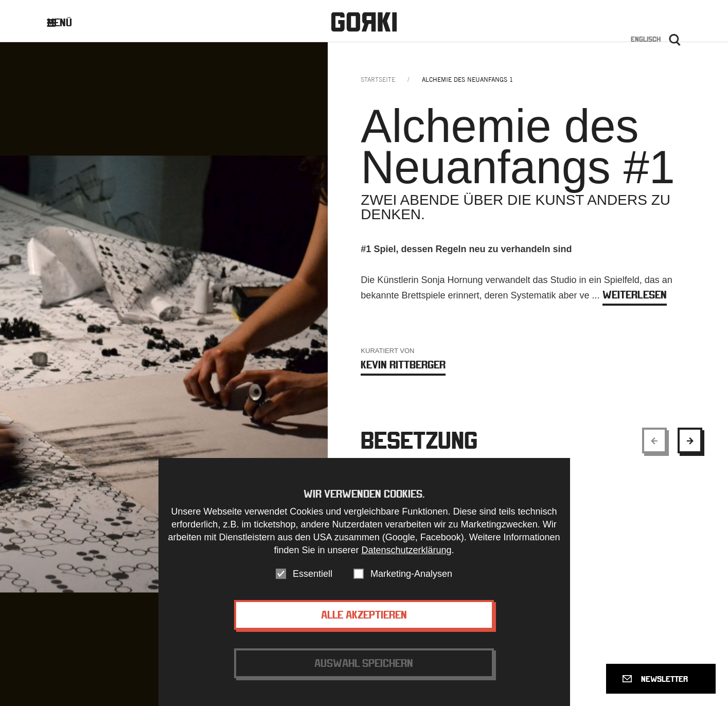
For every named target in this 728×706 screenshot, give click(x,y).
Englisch (646, 39)
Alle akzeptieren (364, 617)
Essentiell (313, 576)
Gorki (364, 22)
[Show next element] (690, 440)
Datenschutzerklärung (406, 553)
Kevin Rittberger (403, 365)
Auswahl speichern (364, 666)
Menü (68, 22)
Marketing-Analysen (411, 576)
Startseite (378, 80)
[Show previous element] (654, 440)
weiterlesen (635, 295)
